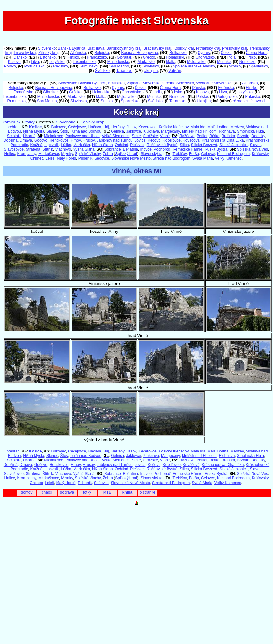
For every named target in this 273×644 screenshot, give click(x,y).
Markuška (82, 145)
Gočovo (41, 140)
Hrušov (89, 140)
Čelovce (208, 154)
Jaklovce (134, 131)
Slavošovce (14, 149)
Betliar (202, 136)
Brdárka (228, 136)
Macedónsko (118, 62)
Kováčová (191, 140)
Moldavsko (196, 62)
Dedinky (258, 136)
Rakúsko (61, 66)
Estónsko (48, 57)
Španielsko (258, 66)
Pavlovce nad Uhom (82, 136)
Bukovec (59, 127)
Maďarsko (146, 62)
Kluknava (151, 131)
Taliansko (124, 71)
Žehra (108, 154)
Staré (136, 136)
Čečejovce (77, 127)
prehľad (13, 127)
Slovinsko (151, 66)
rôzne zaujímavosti (249, 101)
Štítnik (48, 149)
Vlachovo (63, 149)
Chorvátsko (205, 57)
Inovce (146, 149)
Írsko (252, 57)
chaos (47, 492)
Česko (226, 53)
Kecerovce (148, 127)
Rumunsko (88, 66)
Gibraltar (124, 57)
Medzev (237, 127)
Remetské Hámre (187, 149)
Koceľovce (172, 140)
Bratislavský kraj (157, 48)
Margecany (170, 131)
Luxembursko (84, 62)
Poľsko (10, 66)
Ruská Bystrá (216, 149)
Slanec (52, 131)
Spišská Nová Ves (252, 149)
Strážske (150, 136)
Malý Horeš (66, 158)
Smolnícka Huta (250, 131)
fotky (30, 122)
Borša (194, 154)
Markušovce (49, 154)
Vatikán (175, 71)
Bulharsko (178, 53)
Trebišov (180, 154)
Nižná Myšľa (34, 131)
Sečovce (102, 158)
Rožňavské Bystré (162, 145)
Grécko (149, 57)
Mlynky (67, 154)
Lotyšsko (57, 62)
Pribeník (85, 158)
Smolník (14, 136)
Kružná (36, 145)
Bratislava (96, 48)
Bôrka (214, 136)
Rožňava (187, 136)
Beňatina (130, 149)
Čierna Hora (256, 53)
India (231, 57)
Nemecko (248, 62)
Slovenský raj (152, 154)
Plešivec (137, 145)
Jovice (140, 140)
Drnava (26, 140)
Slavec (256, 145)
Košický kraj (183, 48)
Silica (184, 145)
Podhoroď (162, 149)
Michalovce (54, 136)
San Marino (119, 66)
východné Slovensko (214, 83)
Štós (64, 131)
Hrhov (76, 140)
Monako (224, 62)
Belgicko (102, 53)
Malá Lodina (218, 127)
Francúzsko (97, 57)
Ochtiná (121, 145)
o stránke (148, 492)
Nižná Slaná (102, 145)
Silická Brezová (204, 145)
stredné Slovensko (178, 83)
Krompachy (27, 154)
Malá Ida (198, 127)
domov (27, 492)
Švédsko (102, 71)
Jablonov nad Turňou (115, 140)
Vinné (165, 136)
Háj (106, 127)
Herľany (118, 127)
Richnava (227, 131)
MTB (107, 492)
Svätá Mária (203, 158)
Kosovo (14, 62)
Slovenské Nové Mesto (131, 158)
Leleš (50, 158)
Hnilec (9, 154)
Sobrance (112, 149)
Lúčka (66, 145)
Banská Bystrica (72, 48)
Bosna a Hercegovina (140, 53)
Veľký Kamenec (228, 158)
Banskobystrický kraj (124, 48)
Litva (35, 62)
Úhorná (29, 136)
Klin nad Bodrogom (233, 154)
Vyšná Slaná (84, 149)
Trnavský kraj (25, 53)
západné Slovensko (144, 83)
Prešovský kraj (235, 48)
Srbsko (235, 66)
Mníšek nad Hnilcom (199, 131)
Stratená (33, 149)
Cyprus (204, 53)
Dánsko (20, 57)
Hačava (95, 127)
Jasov (131, 127)
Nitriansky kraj (208, 48)
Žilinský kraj (48, 53)
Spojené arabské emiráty (194, 66)
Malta (171, 62)
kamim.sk (12, 122)
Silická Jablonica (234, 145)
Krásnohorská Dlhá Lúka (223, 140)
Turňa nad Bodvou (86, 131)
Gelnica (117, 131)
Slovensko (47, 48)
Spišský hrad (126, 154)
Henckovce (59, 140)
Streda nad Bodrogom (172, 158)
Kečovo (154, 140)
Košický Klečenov (173, 127)
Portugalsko (34, 66)
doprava (67, 492)
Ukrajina (151, 71)
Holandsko (175, 57)
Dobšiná (11, 140)
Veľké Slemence (116, 136)
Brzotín (243, 136)
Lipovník (52, 145)
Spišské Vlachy (88, 154)
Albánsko (78, 53)
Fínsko (73, 57)
